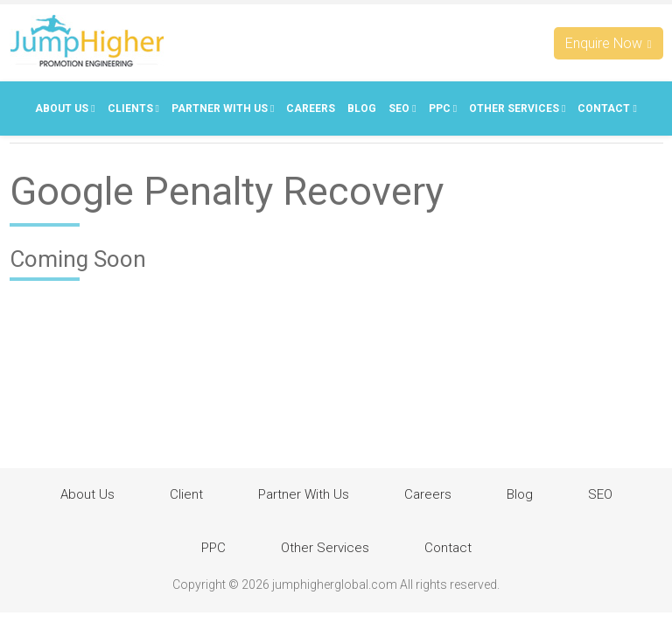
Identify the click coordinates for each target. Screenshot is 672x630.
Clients (133, 108)
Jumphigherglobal (87, 41)
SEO (402, 108)
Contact (607, 108)
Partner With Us (223, 108)
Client (186, 494)
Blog (362, 108)
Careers (311, 108)
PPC (443, 108)
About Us (65, 108)
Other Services (517, 108)
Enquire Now (609, 43)
